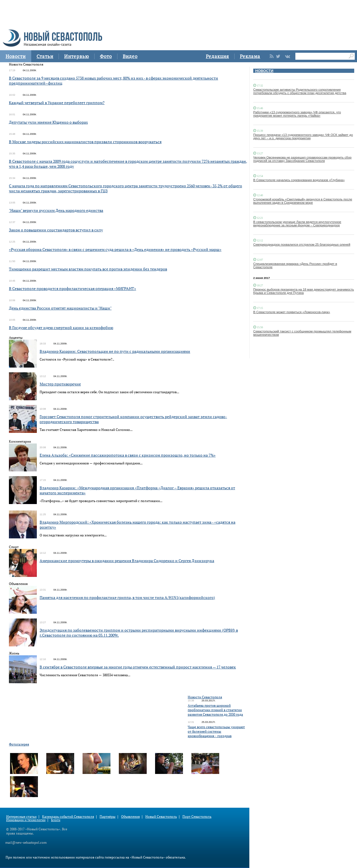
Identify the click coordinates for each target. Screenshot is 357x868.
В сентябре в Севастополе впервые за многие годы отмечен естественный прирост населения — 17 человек (138, 667)
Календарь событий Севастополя (68, 817)
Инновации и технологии (26, 820)
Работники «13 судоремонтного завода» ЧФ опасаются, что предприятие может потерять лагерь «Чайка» (297, 114)
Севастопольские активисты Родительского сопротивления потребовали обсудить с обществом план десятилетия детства (300, 91)
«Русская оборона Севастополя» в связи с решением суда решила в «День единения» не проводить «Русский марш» (115, 249)
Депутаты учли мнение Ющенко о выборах (48, 122)
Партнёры (108, 817)
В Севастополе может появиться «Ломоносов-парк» (292, 312)
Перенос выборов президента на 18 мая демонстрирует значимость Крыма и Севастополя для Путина (304, 291)
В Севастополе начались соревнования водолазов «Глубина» (299, 180)
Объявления (130, 817)
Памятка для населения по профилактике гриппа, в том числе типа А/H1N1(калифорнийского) (127, 597)
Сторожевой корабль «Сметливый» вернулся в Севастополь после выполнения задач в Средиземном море (303, 201)
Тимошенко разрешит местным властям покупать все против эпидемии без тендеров (88, 269)
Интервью (77, 56)
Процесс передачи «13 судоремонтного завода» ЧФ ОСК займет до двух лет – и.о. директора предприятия (303, 136)
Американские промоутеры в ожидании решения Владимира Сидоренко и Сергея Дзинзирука (127, 561)
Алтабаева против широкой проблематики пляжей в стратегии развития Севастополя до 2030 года (215, 710)
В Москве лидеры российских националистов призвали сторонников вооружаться (85, 142)
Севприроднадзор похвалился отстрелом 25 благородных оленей (302, 244)
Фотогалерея (19, 744)
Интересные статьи (21, 817)
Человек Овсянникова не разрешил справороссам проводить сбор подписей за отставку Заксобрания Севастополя (302, 159)
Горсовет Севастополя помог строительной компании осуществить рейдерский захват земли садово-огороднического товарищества (133, 419)
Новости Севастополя (205, 697)
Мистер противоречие (60, 384)
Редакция (217, 56)
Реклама (250, 56)
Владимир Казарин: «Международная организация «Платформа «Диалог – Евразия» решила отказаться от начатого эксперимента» (137, 490)
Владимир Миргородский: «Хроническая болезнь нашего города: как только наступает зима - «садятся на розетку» (138, 525)
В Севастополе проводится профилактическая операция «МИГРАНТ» (73, 288)
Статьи (45, 56)
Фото (106, 56)
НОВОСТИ (264, 71)
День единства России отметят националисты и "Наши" (60, 308)
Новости (16, 56)
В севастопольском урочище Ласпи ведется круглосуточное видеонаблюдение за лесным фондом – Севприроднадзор (297, 224)
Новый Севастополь (161, 817)
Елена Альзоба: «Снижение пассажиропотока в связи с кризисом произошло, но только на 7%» (128, 455)
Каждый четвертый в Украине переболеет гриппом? (57, 103)
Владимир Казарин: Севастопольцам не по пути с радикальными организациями (115, 351)
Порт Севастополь (197, 817)
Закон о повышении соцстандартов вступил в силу (56, 230)
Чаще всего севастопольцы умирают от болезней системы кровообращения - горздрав (216, 731)
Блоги (56, 820)
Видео (130, 56)
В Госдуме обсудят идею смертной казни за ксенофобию (61, 328)
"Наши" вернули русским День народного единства (56, 210)
